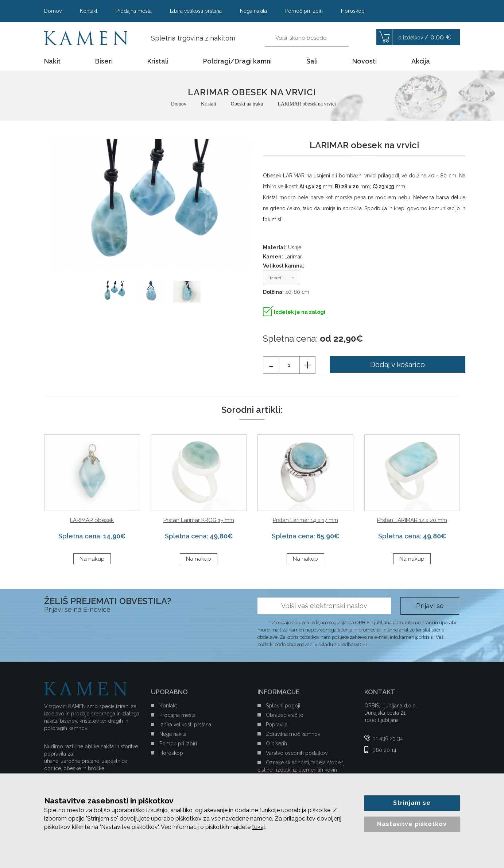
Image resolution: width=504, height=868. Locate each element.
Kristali (158, 61)
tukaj (258, 827)
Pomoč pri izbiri (304, 11)
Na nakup (92, 559)
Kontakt (89, 11)
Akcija (421, 61)
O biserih (276, 744)
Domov (53, 11)
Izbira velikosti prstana (196, 11)
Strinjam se (412, 803)
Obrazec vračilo (285, 715)
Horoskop (353, 11)
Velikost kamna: (284, 266)
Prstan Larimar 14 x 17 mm (305, 520)
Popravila (277, 725)
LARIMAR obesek (92, 520)
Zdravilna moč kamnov (293, 734)
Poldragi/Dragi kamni (237, 61)
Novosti (365, 61)
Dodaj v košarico (398, 365)
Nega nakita (253, 11)
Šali (312, 61)
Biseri (104, 61)
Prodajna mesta (134, 11)
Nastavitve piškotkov (412, 824)
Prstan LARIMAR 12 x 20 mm (412, 520)
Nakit (52, 61)
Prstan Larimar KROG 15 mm (199, 520)
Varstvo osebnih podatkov (297, 753)
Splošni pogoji (283, 706)
